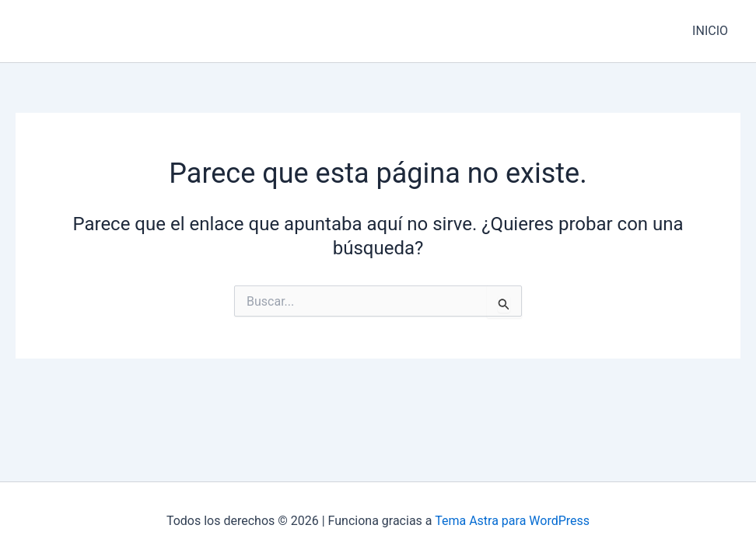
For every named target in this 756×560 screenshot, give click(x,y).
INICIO (710, 31)
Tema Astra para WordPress (512, 521)
